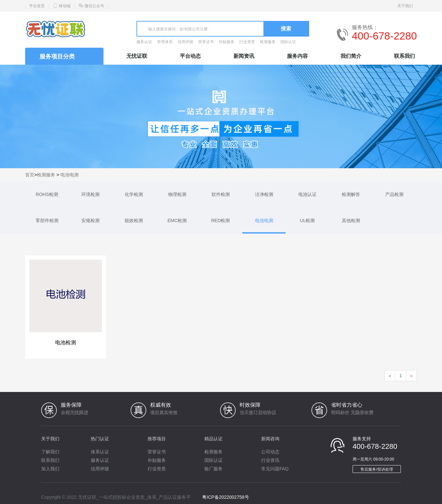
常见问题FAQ (275, 469)
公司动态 (270, 452)
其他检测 (351, 220)
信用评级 (185, 42)
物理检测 (177, 194)
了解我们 (50, 452)
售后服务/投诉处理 (377, 469)
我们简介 (351, 56)
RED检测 (221, 220)
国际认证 (288, 42)
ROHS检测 (47, 194)
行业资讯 (270, 460)
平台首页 (37, 6)
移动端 (65, 6)
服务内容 (297, 56)
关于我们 (405, 6)
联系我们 (404, 56)
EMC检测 (177, 220)
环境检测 (90, 194)
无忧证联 (137, 56)
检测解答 (351, 194)
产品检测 (394, 194)
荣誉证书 (206, 42)
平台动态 (190, 56)
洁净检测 (264, 194)
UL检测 (308, 220)
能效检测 (134, 220)
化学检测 (134, 194)
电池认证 (308, 194)
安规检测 (90, 220)
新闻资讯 (244, 56)
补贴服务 (227, 42)
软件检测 (221, 194)
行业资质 (247, 42)
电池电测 (70, 175)
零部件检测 (47, 220)
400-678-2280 (384, 36)
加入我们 (50, 469)
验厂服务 (213, 469)
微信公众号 (94, 6)
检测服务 (268, 42)
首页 (30, 175)
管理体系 (165, 42)
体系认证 (100, 452)
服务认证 (144, 42)
